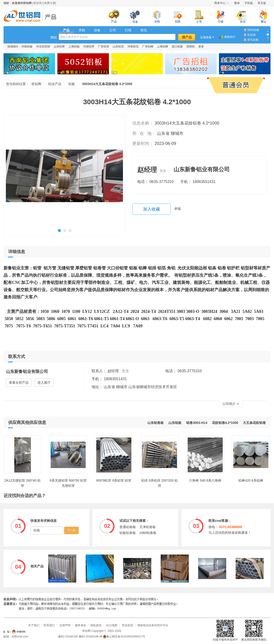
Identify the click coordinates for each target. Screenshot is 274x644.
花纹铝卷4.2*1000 (225, 423)
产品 (66, 30)
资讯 (144, 30)
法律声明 (65, 625)
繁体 (237, 3)
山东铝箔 (118, 47)
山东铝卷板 (156, 423)
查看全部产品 (19, 383)
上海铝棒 (163, 47)
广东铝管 (104, 47)
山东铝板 (175, 423)
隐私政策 (96, 625)
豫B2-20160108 (68, 637)
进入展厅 (44, 383)
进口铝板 (177, 47)
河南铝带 (89, 47)
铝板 (72, 84)
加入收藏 (152, 209)
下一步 (71, 530)
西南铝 (191, 47)
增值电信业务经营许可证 (153, 625)
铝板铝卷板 (128, 533)
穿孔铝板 (253, 40)
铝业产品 (52, 17)
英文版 (262, 3)
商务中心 (220, 3)
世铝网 (23, 17)
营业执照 (127, 625)
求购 (82, 30)
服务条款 (81, 625)
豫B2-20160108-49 (91, 637)
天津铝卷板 (148, 527)
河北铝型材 (43, 47)
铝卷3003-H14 (197, 423)
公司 (113, 30)
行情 (128, 30)
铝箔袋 (252, 35)
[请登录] (37, 3)
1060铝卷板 (148, 533)
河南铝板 (27, 47)
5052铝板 (253, 30)
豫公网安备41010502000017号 (124, 637)
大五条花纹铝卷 (254, 423)
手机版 (249, 3)
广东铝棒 (148, 47)
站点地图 (112, 625)
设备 (97, 30)
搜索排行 (230, 37)
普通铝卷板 (128, 527)
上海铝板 (74, 47)
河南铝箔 (133, 47)
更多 (201, 47)
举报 (178, 209)
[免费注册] (50, 3)
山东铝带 (59, 47)
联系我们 (49, 625)
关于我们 (34, 625)
